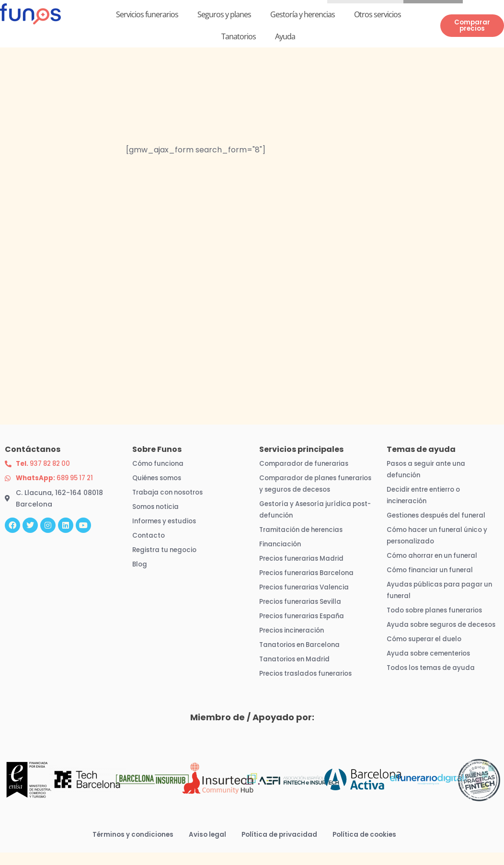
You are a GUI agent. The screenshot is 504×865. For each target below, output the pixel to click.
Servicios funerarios (147, 16)
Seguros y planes (224, 16)
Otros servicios (378, 16)
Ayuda (285, 38)
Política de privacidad (280, 847)
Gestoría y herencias (303, 16)
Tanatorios (239, 38)
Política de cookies (367, 847)
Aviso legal (206, 847)
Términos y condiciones (130, 847)
